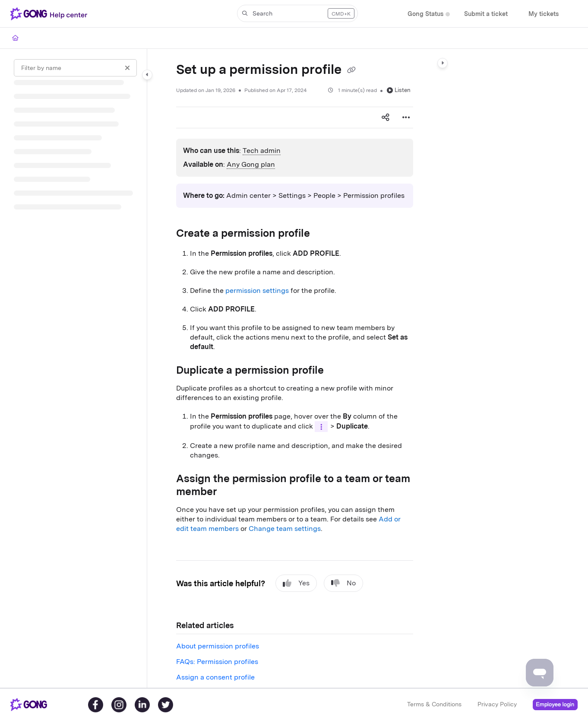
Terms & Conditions (434, 704)
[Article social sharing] (386, 118)
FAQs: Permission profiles (217, 662)
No (343, 583)
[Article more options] (406, 118)
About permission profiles (218, 646)
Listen (399, 90)
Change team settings (285, 529)
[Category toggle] (147, 75)
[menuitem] (425, 14)
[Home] (15, 38)
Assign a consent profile (215, 677)
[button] (51, 14)
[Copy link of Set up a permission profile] (351, 70)
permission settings (257, 291)
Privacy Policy (497, 704)
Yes (296, 583)
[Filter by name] (75, 68)
